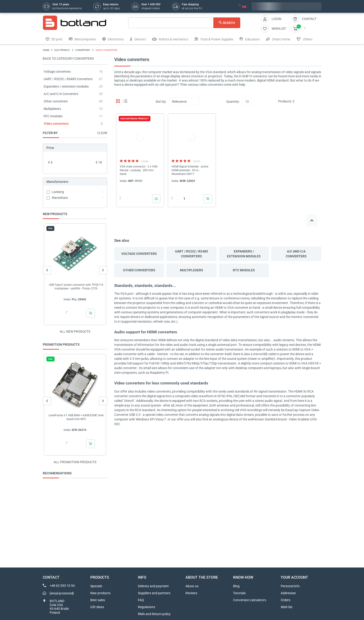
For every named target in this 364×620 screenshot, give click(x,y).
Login (276, 19)
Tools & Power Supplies (214, 39)
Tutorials (239, 593)
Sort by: (161, 102)
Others (304, 39)
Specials (96, 586)
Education (250, 39)
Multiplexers (52, 109)
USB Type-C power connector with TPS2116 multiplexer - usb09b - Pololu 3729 (76, 287)
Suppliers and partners (154, 593)
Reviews (191, 593)
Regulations (146, 607)
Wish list (287, 607)
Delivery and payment (153, 586)
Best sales (98, 600)
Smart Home (278, 39)
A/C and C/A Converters (61, 94)
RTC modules (53, 116)
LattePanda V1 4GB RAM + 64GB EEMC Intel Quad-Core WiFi (76, 417)
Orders (286, 600)
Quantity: (233, 102)
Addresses (288, 593)
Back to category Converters (68, 59)
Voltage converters (57, 72)
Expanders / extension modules (66, 86)
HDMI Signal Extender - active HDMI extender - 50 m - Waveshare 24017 (190, 170)
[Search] (184, 23)
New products (100, 593)
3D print (54, 39)
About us (192, 586)
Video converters (56, 124)
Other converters (56, 101)
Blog (236, 586)
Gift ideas (97, 607)
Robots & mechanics (170, 39)
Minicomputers (83, 39)
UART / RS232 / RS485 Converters (68, 79)
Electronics (113, 39)
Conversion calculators (250, 600)
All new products (75, 331)
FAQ (141, 600)
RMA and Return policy (154, 614)
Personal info (290, 586)
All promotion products (75, 462)
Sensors (138, 39)
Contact (309, 19)
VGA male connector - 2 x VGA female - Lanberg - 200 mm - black (139, 170)
